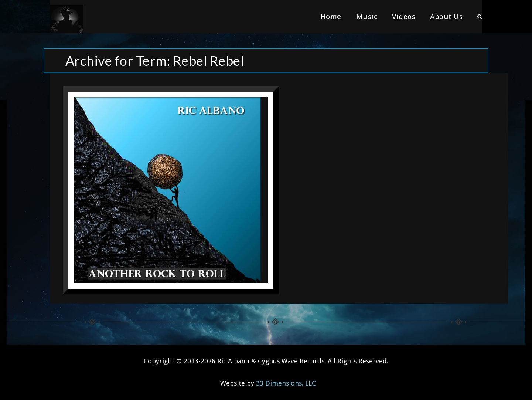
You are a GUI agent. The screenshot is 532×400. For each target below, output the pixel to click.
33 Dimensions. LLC (286, 383)
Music (367, 17)
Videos (404, 17)
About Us (446, 17)
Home (331, 17)
